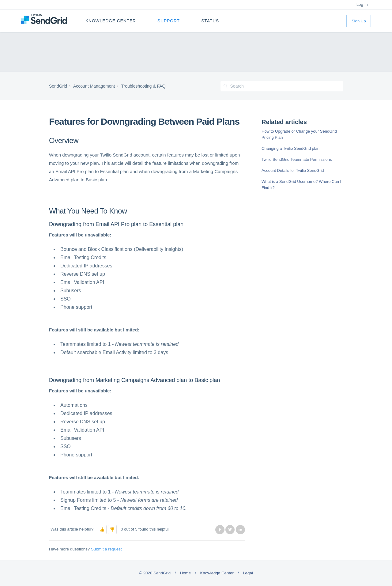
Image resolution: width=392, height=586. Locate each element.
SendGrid (58, 86)
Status (210, 21)
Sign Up (359, 21)
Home (186, 573)
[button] (102, 529)
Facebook (220, 530)
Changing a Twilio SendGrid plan (290, 148)
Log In (362, 4)
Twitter (230, 530)
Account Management (94, 86)
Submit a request (106, 549)
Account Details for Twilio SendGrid (293, 170)
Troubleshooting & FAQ (143, 86)
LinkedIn (240, 530)
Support (169, 21)
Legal (248, 573)
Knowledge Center (111, 21)
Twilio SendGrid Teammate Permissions (297, 159)
